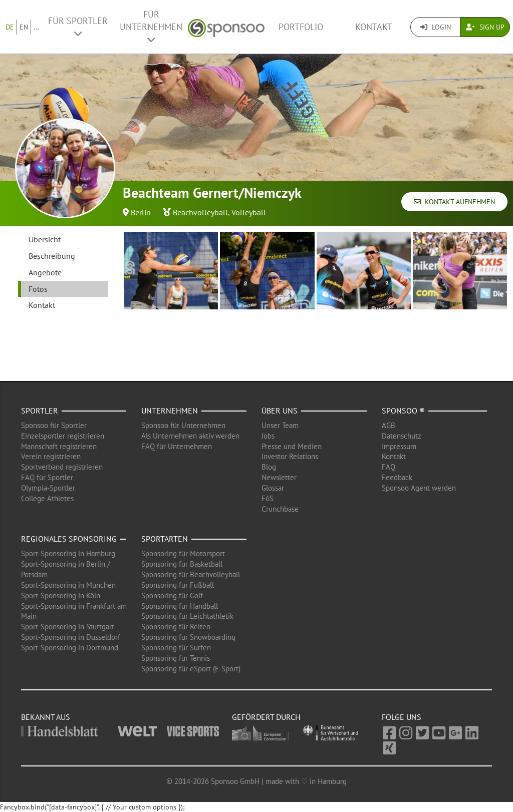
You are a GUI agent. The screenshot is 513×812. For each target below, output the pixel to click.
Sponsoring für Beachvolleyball (191, 574)
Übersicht (45, 239)
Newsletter (279, 477)
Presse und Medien (292, 446)
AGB (389, 425)
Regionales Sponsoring (69, 539)
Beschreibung (52, 256)
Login (436, 27)
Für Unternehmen (151, 26)
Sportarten (165, 539)
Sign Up (485, 27)
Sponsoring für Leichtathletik (187, 616)
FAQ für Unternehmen (177, 446)
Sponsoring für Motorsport (183, 553)
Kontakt (374, 27)
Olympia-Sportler (48, 488)
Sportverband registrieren (62, 467)
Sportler (40, 411)
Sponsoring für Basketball (182, 564)
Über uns (280, 411)
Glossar (273, 488)
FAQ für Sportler (47, 477)
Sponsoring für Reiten (176, 627)
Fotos (38, 289)
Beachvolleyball (200, 212)
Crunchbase (280, 509)
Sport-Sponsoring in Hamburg (68, 553)
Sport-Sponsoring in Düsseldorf (71, 637)
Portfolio (301, 27)
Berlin (141, 212)
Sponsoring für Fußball (178, 585)
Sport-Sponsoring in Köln (61, 595)
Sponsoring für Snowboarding (188, 637)
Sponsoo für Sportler (54, 425)
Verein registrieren (51, 456)
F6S (268, 498)
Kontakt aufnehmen (454, 202)
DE (10, 27)
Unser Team (280, 425)
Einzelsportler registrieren (63, 436)
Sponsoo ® (403, 411)
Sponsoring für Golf (172, 595)
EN (24, 27)
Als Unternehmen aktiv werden (190, 436)
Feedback (397, 477)
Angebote (45, 272)
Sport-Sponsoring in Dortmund (70, 648)
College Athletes (47, 498)
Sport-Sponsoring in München (68, 585)
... (36, 27)
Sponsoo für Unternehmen (183, 425)
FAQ (389, 467)
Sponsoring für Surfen (176, 648)
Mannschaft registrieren (59, 446)
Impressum (399, 446)
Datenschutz (402, 436)
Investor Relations (290, 456)
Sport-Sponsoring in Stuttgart (68, 627)
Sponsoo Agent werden (419, 488)
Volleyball (249, 212)
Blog (269, 467)
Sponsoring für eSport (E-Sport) (191, 669)
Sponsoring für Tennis (176, 658)
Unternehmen (170, 411)
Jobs (268, 436)
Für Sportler (78, 27)
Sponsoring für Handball (180, 606)
